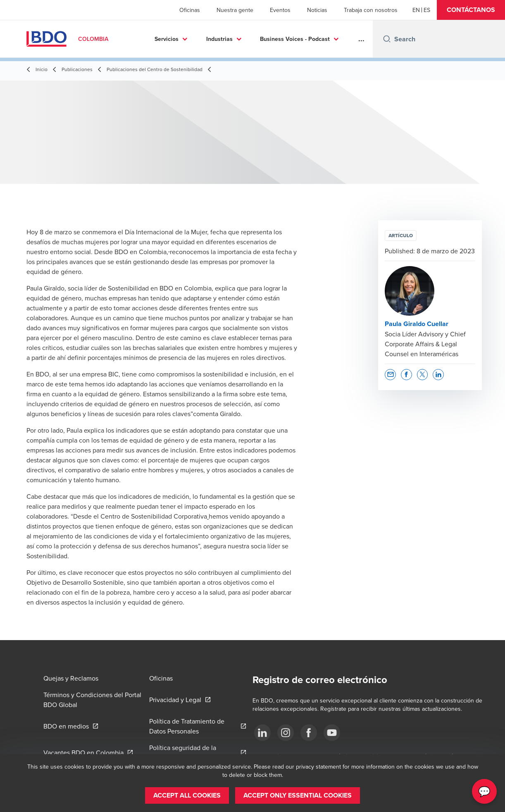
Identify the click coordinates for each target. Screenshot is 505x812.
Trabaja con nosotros (371, 10)
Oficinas (190, 10)
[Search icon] (387, 39)
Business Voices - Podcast (295, 39)
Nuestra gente (235, 10)
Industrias (219, 39)
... (361, 39)
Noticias (317, 10)
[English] (416, 10)
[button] (471, 10)
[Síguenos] (262, 733)
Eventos (280, 10)
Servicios (167, 39)
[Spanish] (427, 10)
